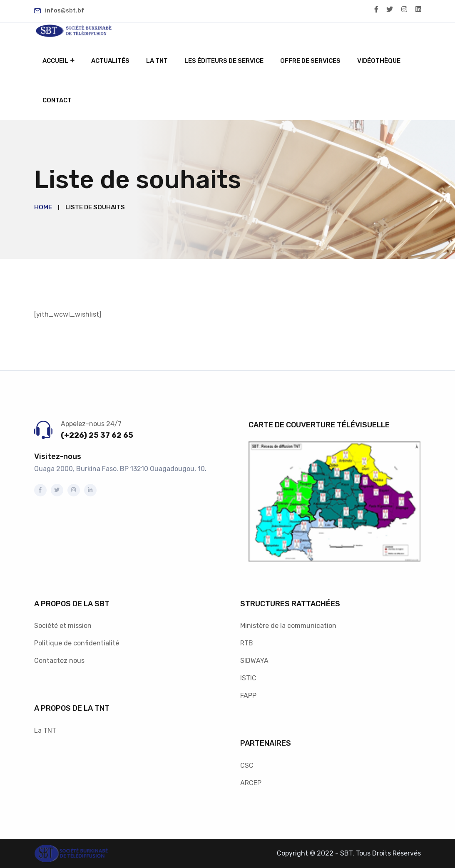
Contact (57, 100)
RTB (247, 643)
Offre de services (310, 61)
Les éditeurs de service (224, 61)
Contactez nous (59, 661)
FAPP (248, 696)
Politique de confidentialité (77, 643)
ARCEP (251, 783)
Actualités (110, 61)
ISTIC (248, 678)
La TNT (157, 61)
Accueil (55, 61)
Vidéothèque (379, 61)
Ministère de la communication (288, 626)
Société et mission (63, 626)
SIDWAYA (254, 661)
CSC (247, 765)
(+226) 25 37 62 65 (97, 435)
